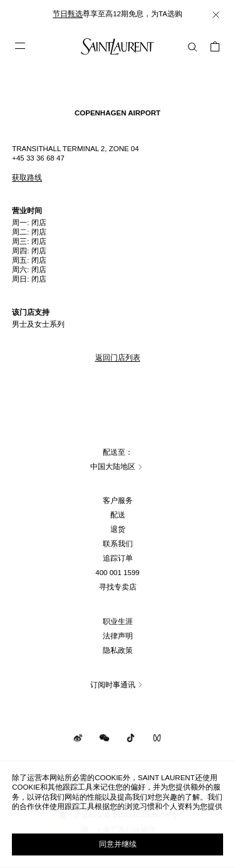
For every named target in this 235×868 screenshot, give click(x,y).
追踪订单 (118, 558)
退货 (118, 529)
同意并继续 (118, 844)
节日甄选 (68, 14)
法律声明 (118, 636)
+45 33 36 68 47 (38, 158)
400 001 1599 (117, 573)
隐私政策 (118, 650)
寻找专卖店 (118, 587)
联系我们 (118, 544)
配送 (118, 515)
